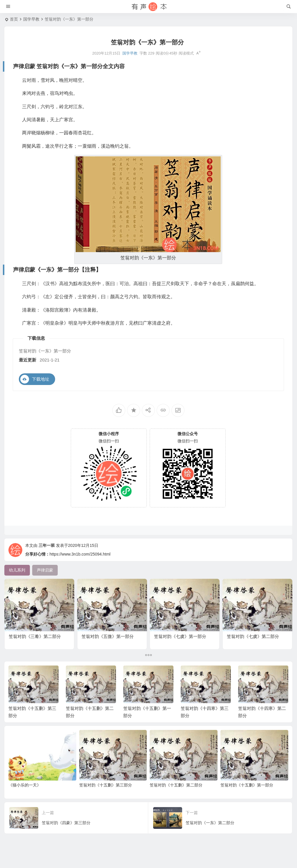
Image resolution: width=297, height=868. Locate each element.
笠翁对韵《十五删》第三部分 (106, 797)
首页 (14, 19)
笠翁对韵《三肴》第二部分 (36, 629)
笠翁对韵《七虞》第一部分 (182, 629)
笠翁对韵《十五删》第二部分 (176, 797)
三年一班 (47, 558)
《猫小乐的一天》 (25, 797)
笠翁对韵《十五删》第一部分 (247, 797)
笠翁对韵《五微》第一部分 (109, 629)
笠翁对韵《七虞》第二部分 (254, 629)
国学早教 (31, 19)
